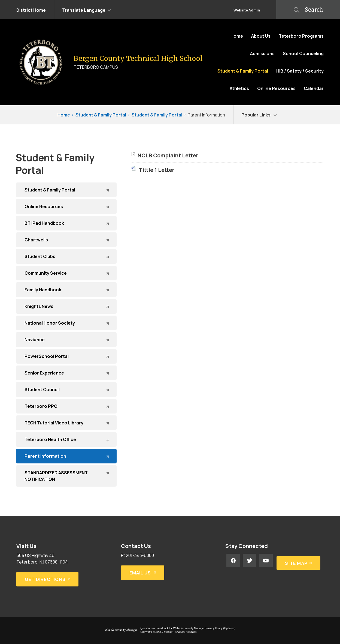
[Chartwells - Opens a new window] (66, 240)
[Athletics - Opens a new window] (239, 88)
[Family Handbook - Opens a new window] (66, 290)
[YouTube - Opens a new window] (266, 561)
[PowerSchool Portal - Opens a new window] (66, 356)
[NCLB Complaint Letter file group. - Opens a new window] (168, 155)
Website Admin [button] (247, 10)
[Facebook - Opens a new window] (233, 561)
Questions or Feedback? (155, 628)
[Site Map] (297, 561)
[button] (87, 10)
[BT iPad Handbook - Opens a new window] (66, 223)
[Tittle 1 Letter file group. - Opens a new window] (157, 170)
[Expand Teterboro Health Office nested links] (107, 440)
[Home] (237, 36)
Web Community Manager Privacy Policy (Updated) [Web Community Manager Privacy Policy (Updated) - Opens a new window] (204, 628)
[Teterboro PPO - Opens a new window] (66, 406)
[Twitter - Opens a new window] (250, 561)
